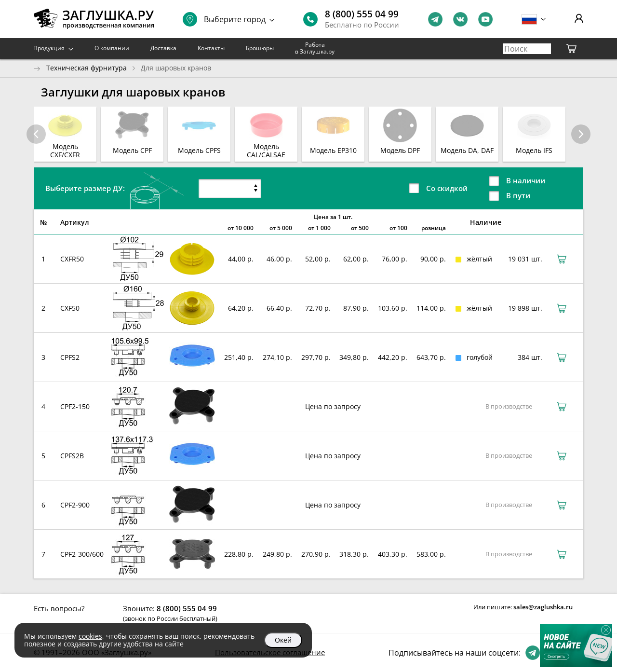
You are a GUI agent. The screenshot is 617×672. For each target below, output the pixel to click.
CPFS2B (72, 456)
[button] (581, 134)
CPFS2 (70, 357)
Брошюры (260, 48)
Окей (283, 640)
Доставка (163, 48)
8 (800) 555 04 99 (362, 14)
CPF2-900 (75, 505)
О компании (112, 48)
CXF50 (70, 308)
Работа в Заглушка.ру (315, 48)
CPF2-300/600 (82, 554)
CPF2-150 (75, 406)
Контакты (211, 48)
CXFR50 (72, 259)
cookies (90, 636)
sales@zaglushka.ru (543, 607)
